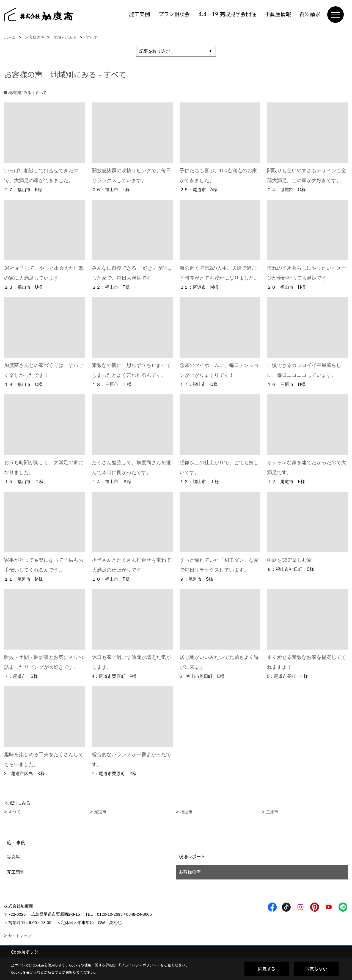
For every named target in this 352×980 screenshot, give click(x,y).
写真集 (13, 857)
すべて (14, 812)
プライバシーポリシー (139, 965)
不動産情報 (278, 15)
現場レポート (192, 857)
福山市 (186, 812)
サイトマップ (20, 936)
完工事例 (16, 872)
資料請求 (310, 15)
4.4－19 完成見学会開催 (227, 15)
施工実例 (139, 15)
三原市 (272, 812)
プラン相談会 (174, 15)
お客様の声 (190, 872)
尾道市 (100, 812)
